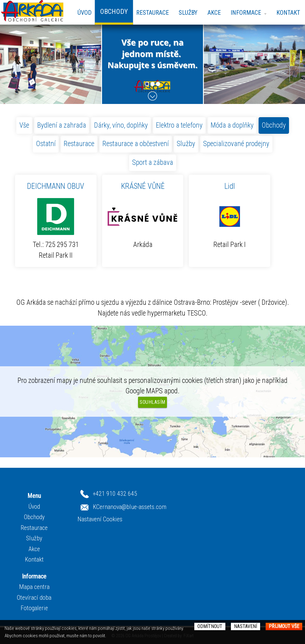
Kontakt (288, 13)
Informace (249, 13)
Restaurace (152, 13)
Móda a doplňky (232, 125)
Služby (188, 13)
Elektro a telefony (179, 125)
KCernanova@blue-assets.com (130, 507)
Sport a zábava (153, 163)
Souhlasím (152, 402)
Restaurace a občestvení (136, 144)
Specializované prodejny (236, 144)
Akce (214, 13)
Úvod (85, 13)
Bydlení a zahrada (62, 125)
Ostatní (46, 144)
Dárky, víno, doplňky (121, 125)
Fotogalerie (34, 608)
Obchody (274, 125)
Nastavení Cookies (100, 519)
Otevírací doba (34, 598)
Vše (24, 125)
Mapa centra (34, 587)
